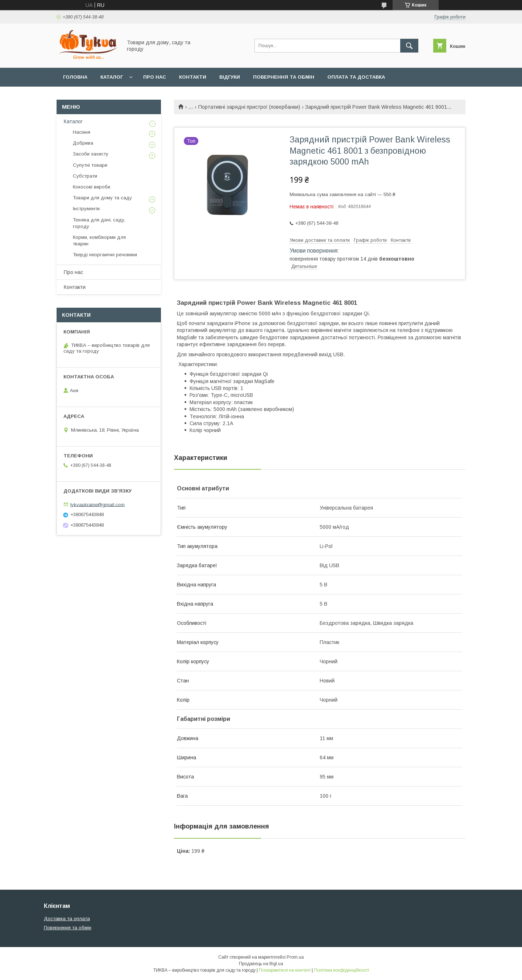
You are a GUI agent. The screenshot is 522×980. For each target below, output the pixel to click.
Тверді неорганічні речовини (105, 255)
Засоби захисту (91, 154)
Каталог (112, 77)
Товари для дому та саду (102, 198)
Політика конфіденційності (341, 970)
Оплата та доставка (356, 77)
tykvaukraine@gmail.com (98, 504)
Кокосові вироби (92, 187)
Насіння (82, 132)
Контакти (193, 77)
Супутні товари (90, 165)
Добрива (83, 143)
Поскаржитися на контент (285, 970)
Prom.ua (295, 957)
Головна (75, 77)
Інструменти (86, 209)
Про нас (155, 77)
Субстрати (85, 176)
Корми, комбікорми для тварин (99, 240)
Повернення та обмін (284, 77)
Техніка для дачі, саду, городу (99, 223)
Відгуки (230, 77)
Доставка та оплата (67, 919)
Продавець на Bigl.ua (261, 964)
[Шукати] (409, 46)
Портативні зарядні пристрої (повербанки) (249, 107)
